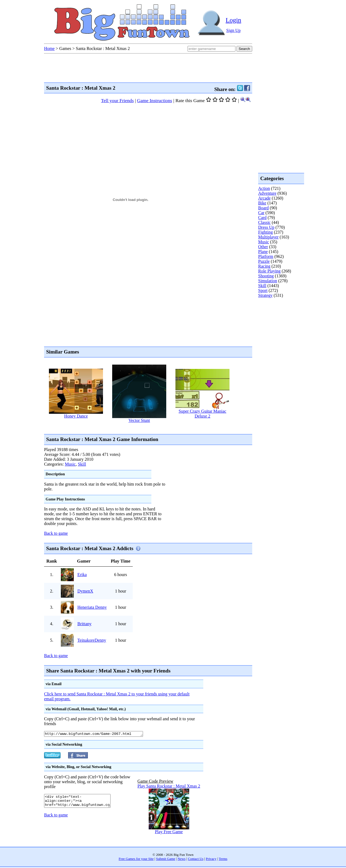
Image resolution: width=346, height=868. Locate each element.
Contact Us (196, 860)
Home (49, 48)
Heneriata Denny (92, 607)
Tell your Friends (117, 100)
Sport (263, 290)
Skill (82, 464)
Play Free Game (169, 832)
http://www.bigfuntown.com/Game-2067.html (100, 734)
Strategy (265, 295)
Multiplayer (268, 237)
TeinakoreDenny (92, 640)
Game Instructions (154, 100)
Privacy (211, 860)
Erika (82, 575)
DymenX (85, 591)
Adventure (267, 193)
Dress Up (266, 227)
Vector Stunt (139, 420)
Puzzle (264, 261)
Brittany (84, 624)
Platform (266, 256)
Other (263, 247)
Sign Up (233, 30)
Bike (262, 203)
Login (233, 20)
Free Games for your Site (136, 860)
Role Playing (269, 271)
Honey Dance (76, 416)
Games (65, 48)
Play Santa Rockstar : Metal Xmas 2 (169, 787)
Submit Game (166, 860)
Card (262, 218)
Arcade (264, 198)
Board (263, 208)
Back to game (56, 533)
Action (264, 188)
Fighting (265, 232)
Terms (223, 860)
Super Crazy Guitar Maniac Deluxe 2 (202, 414)
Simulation (268, 281)
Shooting (266, 276)
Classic (264, 222)
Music (70, 464)
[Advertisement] (142, 428)
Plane (263, 252)
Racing (264, 266)
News (182, 860)
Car (261, 213)
